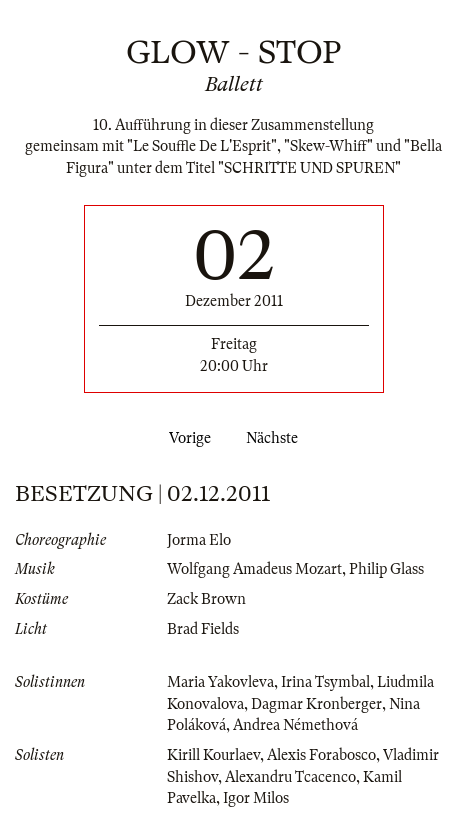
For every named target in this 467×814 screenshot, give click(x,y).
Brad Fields (203, 629)
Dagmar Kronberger (316, 704)
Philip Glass (386, 569)
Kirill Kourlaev (213, 755)
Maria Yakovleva (220, 682)
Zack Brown (206, 599)
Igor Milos (256, 798)
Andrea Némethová (295, 725)
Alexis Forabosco (321, 755)
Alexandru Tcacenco (290, 777)
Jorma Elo (199, 540)
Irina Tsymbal (325, 682)
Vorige (186, 438)
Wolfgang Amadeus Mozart (254, 569)
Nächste (276, 438)
